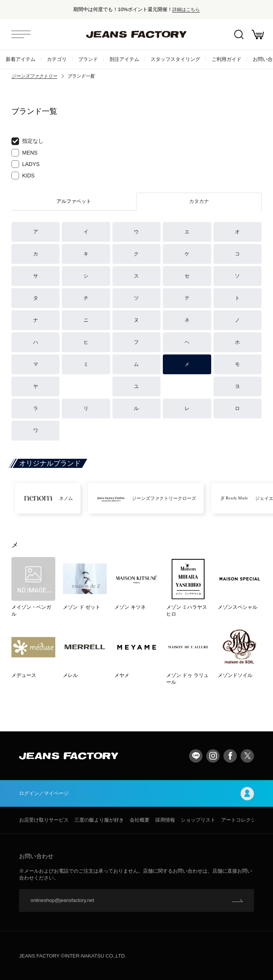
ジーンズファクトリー (34, 76)
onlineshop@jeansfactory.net (62, 900)
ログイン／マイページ (136, 794)
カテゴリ (57, 59)
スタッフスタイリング (175, 59)
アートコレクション (243, 820)
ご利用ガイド (226, 59)
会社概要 (140, 820)
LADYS (26, 164)
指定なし (27, 141)
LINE (196, 756)
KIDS (23, 176)
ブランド (88, 59)
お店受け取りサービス (44, 820)
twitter (247, 756)
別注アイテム (124, 59)
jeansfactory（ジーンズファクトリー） (136, 34)
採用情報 (165, 820)
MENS (24, 153)
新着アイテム (21, 59)
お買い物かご (258, 34)
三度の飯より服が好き (99, 820)
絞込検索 (239, 34)
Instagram (213, 756)
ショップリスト (198, 820)
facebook (230, 756)
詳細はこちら (186, 9)
